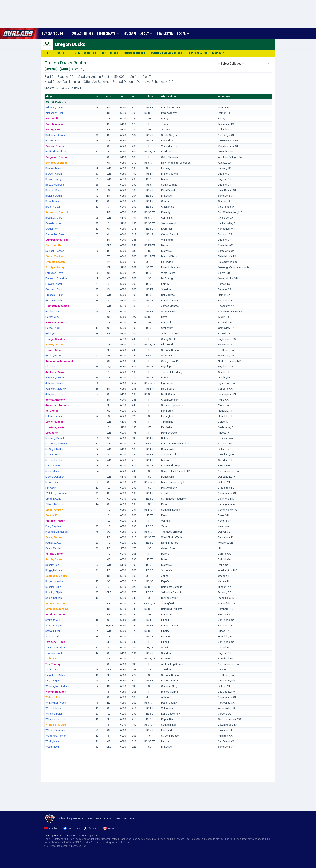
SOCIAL (183, 34)
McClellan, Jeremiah (57, 444)
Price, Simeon (54, 537)
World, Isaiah (53, 741)
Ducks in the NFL (135, 53)
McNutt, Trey (53, 455)
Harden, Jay (52, 311)
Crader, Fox (52, 229)
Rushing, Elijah (54, 592)
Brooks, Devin (53, 207)
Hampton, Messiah (57, 306)
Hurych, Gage (53, 355)
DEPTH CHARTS (108, 34)
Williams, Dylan (54, 714)
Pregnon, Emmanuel (57, 532)
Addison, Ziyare (54, 107)
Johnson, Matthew (56, 389)
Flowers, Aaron (54, 284)
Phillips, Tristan (55, 521)
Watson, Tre (53, 697)
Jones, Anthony (55, 400)
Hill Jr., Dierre (53, 333)
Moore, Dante (53, 482)
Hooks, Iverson (55, 344)
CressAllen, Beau (55, 234)
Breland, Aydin (54, 196)
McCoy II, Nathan (55, 449)
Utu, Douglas (53, 681)
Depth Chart (110, 53)
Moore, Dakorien (55, 477)
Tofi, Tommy (53, 664)
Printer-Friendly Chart (167, 53)
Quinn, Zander (53, 548)
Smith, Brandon (55, 615)
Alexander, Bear (54, 113)
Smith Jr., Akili (53, 620)
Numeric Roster (85, 53)
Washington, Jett (56, 692)
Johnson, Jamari (55, 383)
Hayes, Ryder (53, 328)
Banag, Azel (53, 129)
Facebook (74, 828)
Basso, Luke (52, 140)
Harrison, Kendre (56, 322)
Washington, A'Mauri (57, 686)
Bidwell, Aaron (54, 174)
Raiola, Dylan (54, 559)
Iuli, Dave (50, 366)
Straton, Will (52, 637)
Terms (48, 836)
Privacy (58, 836)
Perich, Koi (52, 515)
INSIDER (82, 34)
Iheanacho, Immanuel (59, 361)
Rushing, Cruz (53, 587)
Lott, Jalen (52, 433)
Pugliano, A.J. (53, 543)
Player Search (197, 53)
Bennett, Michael (56, 163)
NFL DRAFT (130, 34)
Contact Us (70, 836)
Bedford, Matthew (56, 151)
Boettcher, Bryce (55, 185)
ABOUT (147, 34)
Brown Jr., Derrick (57, 212)
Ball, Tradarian (55, 124)
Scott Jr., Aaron (55, 604)
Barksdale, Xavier (55, 135)
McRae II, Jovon (54, 460)
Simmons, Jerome (57, 609)
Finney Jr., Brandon (56, 278)
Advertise (84, 836)
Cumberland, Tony (57, 240)
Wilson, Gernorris (55, 730)
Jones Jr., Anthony (57, 405)
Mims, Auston (53, 466)
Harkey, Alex (52, 317)
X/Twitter (94, 828)
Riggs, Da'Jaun (54, 570)
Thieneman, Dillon (55, 648)
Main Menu (219, 53)
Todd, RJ (51, 659)
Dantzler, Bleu (54, 245)
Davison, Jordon (55, 251)
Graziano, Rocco (55, 289)
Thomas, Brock (54, 653)
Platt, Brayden (53, 526)
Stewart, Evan (53, 631)
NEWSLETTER (165, 34)
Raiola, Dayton (54, 554)
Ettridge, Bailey (55, 267)
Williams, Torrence (56, 719)
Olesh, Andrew (54, 510)
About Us (97, 836)
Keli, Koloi (52, 411)
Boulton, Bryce (54, 190)
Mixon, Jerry (52, 471)
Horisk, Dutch (54, 350)
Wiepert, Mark (53, 708)
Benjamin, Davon (56, 157)
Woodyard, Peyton (56, 736)
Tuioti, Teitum (53, 670)
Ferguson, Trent (54, 273)
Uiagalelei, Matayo (56, 675)
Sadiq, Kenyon (54, 598)
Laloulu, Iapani (54, 416)
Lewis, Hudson (54, 422)
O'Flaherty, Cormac (56, 493)
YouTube (54, 828)
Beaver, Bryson (55, 146)
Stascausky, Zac (55, 626)
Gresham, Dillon (54, 295)
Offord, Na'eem (54, 504)
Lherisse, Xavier (56, 427)
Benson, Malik (53, 168)
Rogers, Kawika (54, 581)
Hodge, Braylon (55, 339)
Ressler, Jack (53, 565)
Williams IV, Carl (56, 725)
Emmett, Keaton (55, 262)
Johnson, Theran (55, 394)
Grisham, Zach (54, 300)
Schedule (63, 53)
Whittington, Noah (56, 703)
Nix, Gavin (51, 488)
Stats (48, 53)
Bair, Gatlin (52, 118)
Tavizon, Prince (55, 642)
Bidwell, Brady (53, 179)
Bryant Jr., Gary (54, 218)
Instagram (114, 828)
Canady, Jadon (54, 223)
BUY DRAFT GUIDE (55, 34)
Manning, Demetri (55, 438)
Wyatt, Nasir (52, 747)
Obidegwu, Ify (53, 499)
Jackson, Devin (55, 372)
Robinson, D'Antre (56, 576)
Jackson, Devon (55, 377)
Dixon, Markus (54, 256)
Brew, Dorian (53, 201)
